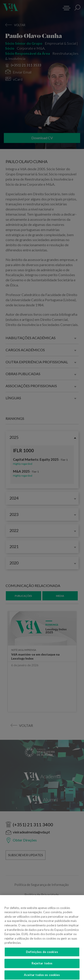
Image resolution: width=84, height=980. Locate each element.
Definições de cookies (42, 955)
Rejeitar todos (42, 966)
